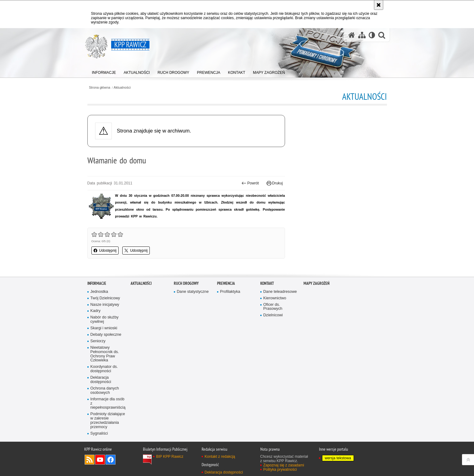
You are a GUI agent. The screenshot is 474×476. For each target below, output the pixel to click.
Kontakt (267, 315)
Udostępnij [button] (105, 251)
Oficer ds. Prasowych (273, 338)
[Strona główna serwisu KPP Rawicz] (352, 35)
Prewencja (226, 315)
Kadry (96, 342)
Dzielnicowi (273, 347)
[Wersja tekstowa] (372, 35)
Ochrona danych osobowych (105, 422)
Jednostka (99, 323)
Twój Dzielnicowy (105, 329)
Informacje (97, 315)
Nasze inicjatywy (105, 336)
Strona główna (100, 88)
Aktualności (122, 88)
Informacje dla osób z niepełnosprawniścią (108, 435)
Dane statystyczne (193, 323)
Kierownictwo (275, 329)
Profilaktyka (230, 323)
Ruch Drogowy (186, 315)
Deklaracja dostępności (101, 411)
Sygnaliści (99, 465)
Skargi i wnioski (104, 360)
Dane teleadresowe (280, 323)
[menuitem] (104, 71)
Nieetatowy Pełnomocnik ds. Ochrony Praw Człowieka (105, 386)
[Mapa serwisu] (362, 35)
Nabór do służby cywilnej (105, 351)
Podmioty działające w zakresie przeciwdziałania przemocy (108, 452)
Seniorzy (98, 373)
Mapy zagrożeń (317, 315)
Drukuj (275, 183)
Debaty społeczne (106, 366)
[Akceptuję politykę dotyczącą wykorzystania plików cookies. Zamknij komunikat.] (379, 5)
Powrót (250, 183)
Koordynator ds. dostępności (104, 400)
